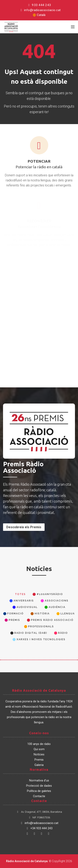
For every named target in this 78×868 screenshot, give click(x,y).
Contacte (39, 796)
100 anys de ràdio (39, 744)
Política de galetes (39, 791)
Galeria (39, 765)
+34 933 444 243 (39, 828)
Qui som (39, 749)
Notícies (39, 755)
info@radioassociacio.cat (40, 10)
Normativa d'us (39, 781)
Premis (39, 760)
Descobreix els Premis (24, 527)
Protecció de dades (39, 786)
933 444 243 (39, 5)
